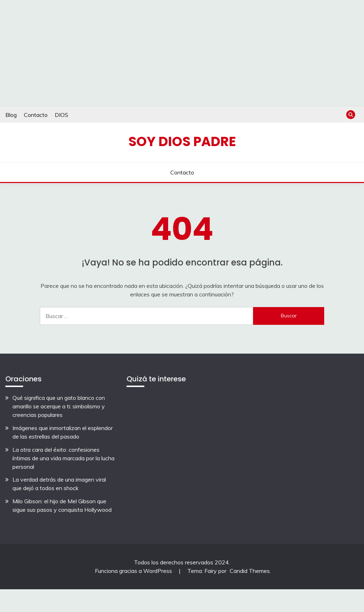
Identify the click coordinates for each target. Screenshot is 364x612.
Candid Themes (250, 571)
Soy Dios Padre (182, 141)
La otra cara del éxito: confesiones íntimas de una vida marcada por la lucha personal (63, 458)
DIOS (61, 115)
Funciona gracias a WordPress (134, 571)
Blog (11, 115)
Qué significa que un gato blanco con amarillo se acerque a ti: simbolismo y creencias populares (59, 406)
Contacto (36, 115)
